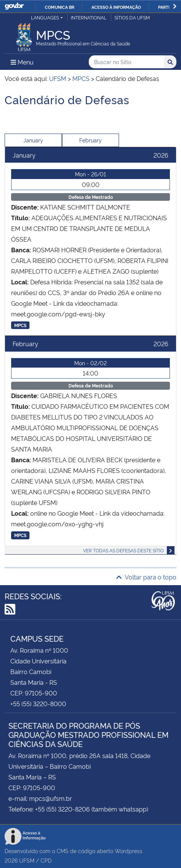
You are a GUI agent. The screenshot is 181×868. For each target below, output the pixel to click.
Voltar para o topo (146, 577)
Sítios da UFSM (132, 17)
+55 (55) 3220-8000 (38, 703)
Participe (169, 7)
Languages (45, 17)
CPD (46, 860)
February (90, 140)
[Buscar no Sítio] (126, 62)
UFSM (27, 860)
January (33, 140)
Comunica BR (60, 7)
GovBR (14, 6)
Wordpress (129, 851)
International (89, 17)
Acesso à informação (116, 7)
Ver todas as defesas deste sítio (123, 550)
